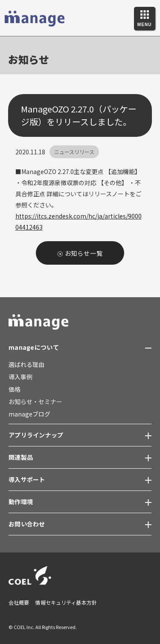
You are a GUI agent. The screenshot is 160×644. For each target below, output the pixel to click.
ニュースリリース (74, 152)
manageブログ (29, 414)
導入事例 (20, 377)
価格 (15, 389)
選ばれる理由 (26, 364)
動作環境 (21, 502)
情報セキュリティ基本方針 (66, 602)
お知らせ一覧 (84, 253)
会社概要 (19, 602)
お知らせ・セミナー (35, 402)
